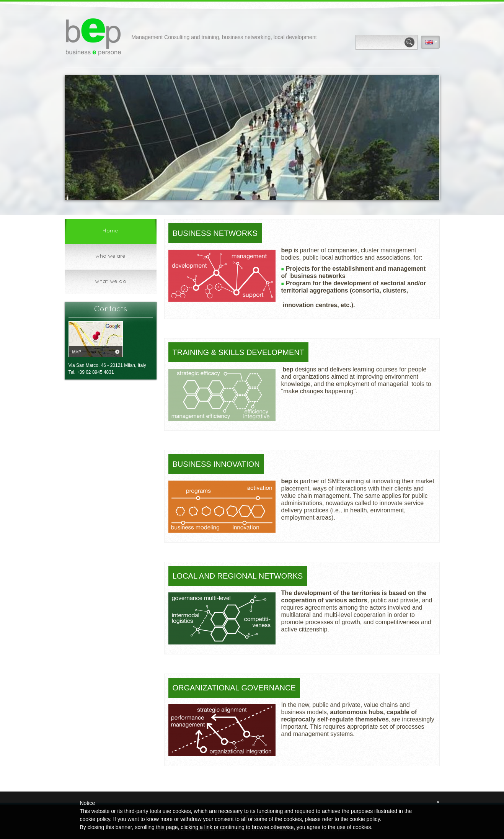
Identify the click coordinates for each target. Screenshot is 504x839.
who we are (110, 256)
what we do (111, 282)
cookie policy (365, 819)
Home (110, 231)
